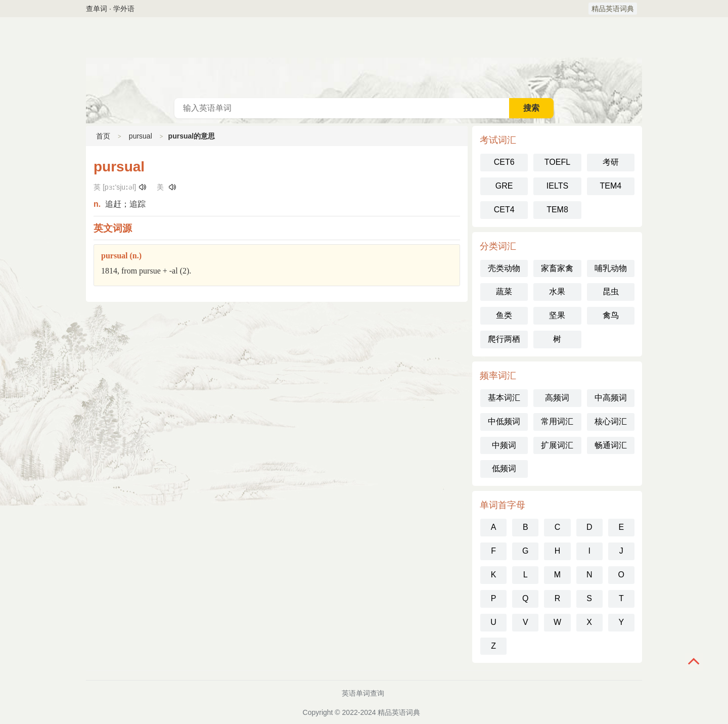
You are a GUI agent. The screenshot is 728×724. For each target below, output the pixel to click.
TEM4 (610, 186)
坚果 (557, 315)
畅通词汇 (611, 445)
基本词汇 (504, 398)
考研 (611, 162)
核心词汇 (611, 421)
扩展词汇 (557, 445)
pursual (141, 136)
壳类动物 (504, 268)
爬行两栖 (504, 339)
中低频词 (504, 421)
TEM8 (557, 210)
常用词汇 (557, 421)
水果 (557, 291)
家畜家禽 (557, 268)
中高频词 (611, 398)
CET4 (504, 210)
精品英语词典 (613, 9)
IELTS (557, 186)
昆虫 (611, 291)
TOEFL (557, 162)
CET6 (504, 162)
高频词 (557, 398)
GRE (504, 186)
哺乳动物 (611, 268)
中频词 (504, 445)
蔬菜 (504, 291)
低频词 (504, 468)
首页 (103, 136)
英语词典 (364, 58)
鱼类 (504, 315)
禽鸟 (611, 315)
